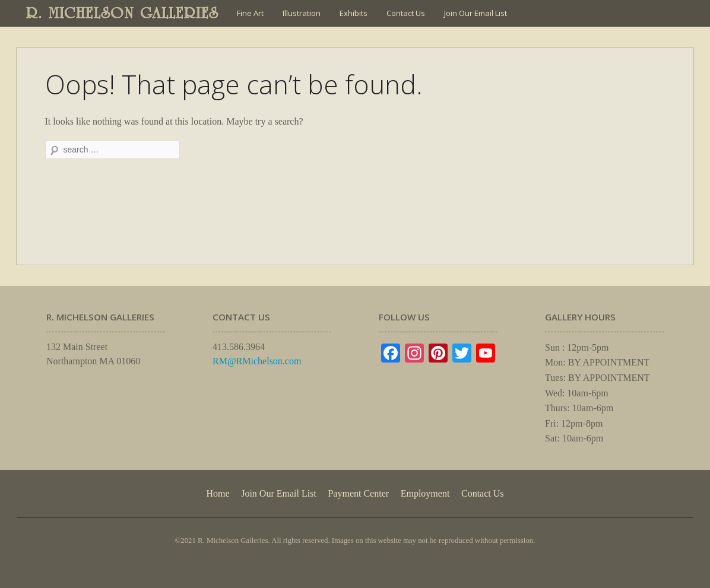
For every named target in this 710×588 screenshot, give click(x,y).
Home (218, 493)
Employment (425, 493)
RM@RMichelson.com (257, 361)
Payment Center (358, 493)
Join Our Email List (476, 13)
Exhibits (354, 13)
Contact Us (406, 13)
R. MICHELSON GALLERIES (123, 13)
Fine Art (250, 13)
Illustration (302, 13)
